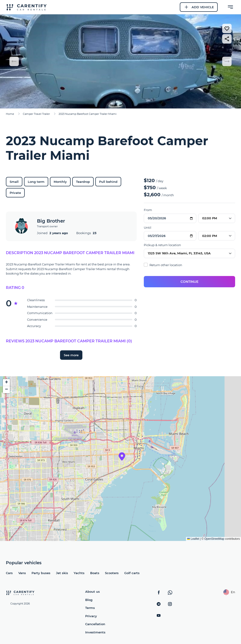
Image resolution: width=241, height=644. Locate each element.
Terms (90, 608)
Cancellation (95, 624)
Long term (36, 182)
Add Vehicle (199, 7)
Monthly (60, 182)
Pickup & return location (162, 245)
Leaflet (193, 539)
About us (92, 592)
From (148, 210)
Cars (9, 573)
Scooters (112, 573)
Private (15, 193)
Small (14, 182)
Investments (95, 632)
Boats (95, 573)
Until (148, 228)
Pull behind (108, 182)
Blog (89, 600)
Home (10, 114)
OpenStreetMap (214, 539)
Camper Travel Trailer (36, 114)
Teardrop (83, 182)
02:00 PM (210, 218)
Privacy (91, 616)
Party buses (41, 573)
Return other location (163, 265)
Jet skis (62, 573)
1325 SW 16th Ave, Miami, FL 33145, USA (179, 253)
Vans (22, 573)
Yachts (79, 573)
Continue (189, 282)
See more (71, 355)
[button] (122, 456)
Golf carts (132, 573)
